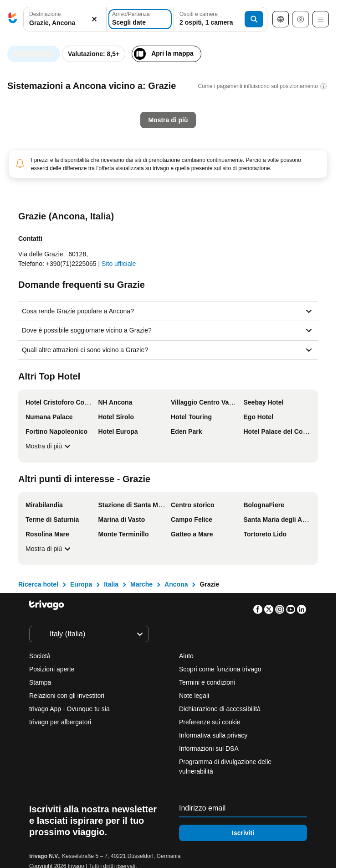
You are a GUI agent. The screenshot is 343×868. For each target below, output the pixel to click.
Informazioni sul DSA (209, 748)
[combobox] (65, 19)
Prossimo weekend (245, 216)
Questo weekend (165, 216)
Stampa (40, 682)
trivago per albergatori (60, 722)
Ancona (176, 584)
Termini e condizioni (207, 682)
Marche (141, 584)
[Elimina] (94, 19)
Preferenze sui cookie (211, 722)
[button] (65, 19)
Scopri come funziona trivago (220, 669)
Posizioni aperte (52, 669)
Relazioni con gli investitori (67, 696)
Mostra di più (49, 446)
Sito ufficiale (119, 264)
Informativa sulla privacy (213, 735)
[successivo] (281, 53)
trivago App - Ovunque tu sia (69, 709)
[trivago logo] (13, 19)
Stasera (35, 216)
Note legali (194, 696)
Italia (111, 584)
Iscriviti (243, 833)
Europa (81, 584)
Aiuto (186, 656)
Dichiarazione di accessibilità (220, 709)
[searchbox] (65, 23)
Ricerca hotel (38, 584)
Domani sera (94, 216)
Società (40, 656)
